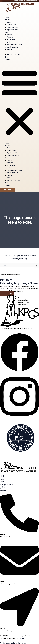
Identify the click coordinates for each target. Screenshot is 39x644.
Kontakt (7, 59)
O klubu (7, 20)
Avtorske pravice (20, 643)
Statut (9, 22)
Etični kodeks (11, 25)
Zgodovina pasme (13, 30)
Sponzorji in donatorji (14, 54)
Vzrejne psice (11, 40)
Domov (7, 17)
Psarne (9, 35)
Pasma (9, 49)
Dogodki (7, 52)
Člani (6, 32)
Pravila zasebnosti (7, 643)
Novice (7, 57)
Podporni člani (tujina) (14, 45)
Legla (9, 42)
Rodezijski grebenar (11, 47)
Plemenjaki (11, 37)
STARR (22, 638)
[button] (19, 102)
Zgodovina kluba (12, 27)
